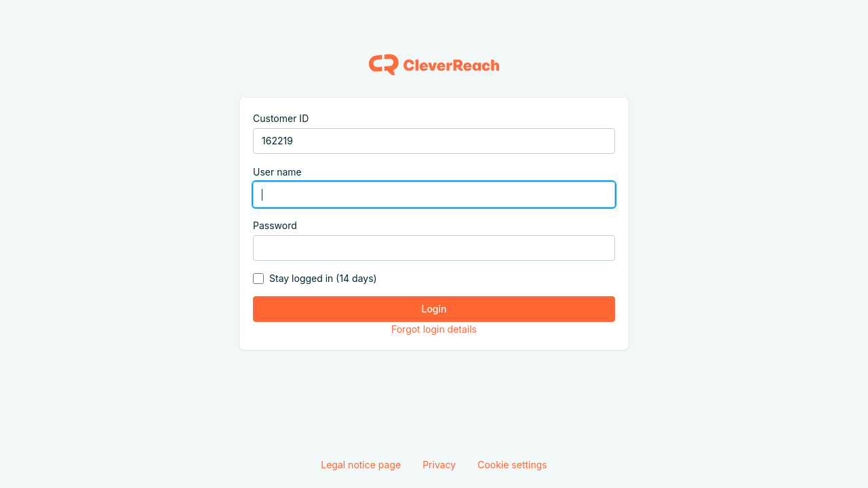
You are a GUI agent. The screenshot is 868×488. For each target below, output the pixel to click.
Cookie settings (512, 465)
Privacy (439, 465)
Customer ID (281, 118)
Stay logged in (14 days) (323, 278)
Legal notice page (361, 465)
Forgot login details (434, 329)
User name (277, 172)
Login (434, 309)
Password (275, 225)
